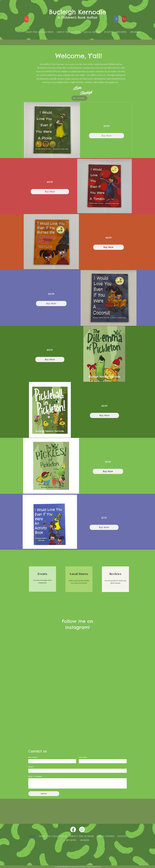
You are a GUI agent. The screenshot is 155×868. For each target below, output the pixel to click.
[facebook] (73, 830)
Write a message (35, 776)
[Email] (77, 771)
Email (31, 767)
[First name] (52, 761)
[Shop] (26, 19)
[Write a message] (77, 783)
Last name (83, 757)
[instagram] (82, 830)
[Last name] (102, 761)
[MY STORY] (79, 98)
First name (33, 757)
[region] (42, 579)
